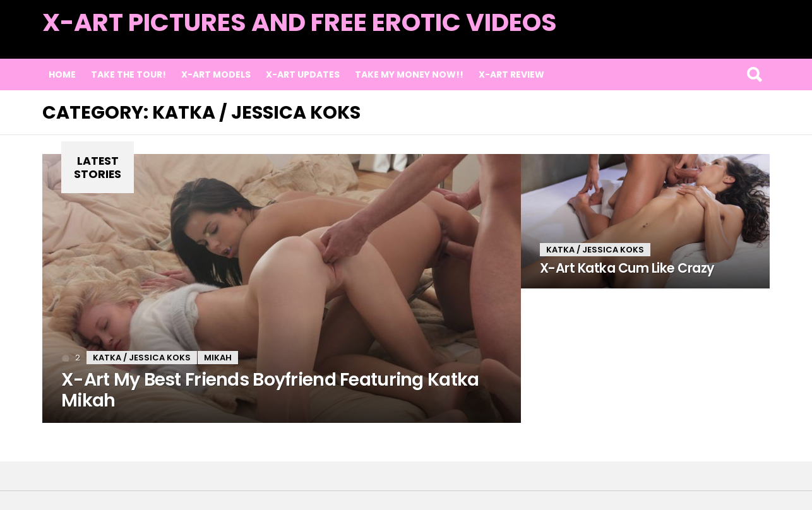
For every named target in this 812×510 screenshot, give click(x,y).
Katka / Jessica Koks (142, 358)
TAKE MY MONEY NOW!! (409, 74)
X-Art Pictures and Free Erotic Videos (300, 22)
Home (62, 74)
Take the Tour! (128, 74)
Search (754, 74)
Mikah (218, 358)
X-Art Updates (303, 74)
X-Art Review (511, 74)
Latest (744, 39)
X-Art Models (216, 74)
